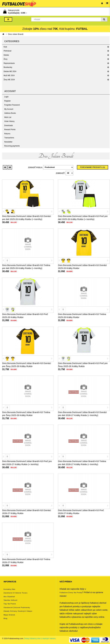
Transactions (9, 138)
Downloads (9, 125)
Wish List (8, 117)
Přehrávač (8, 51)
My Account (9, 109)
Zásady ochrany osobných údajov (18, 611)
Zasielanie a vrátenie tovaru (16, 593)
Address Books (10, 113)
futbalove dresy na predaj (71, 593)
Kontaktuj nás (9, 589)
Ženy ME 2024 (9, 80)
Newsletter (8, 142)
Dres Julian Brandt (16, 34)
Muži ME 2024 (9, 75)
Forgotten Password (12, 105)
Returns (7, 134)
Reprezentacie (9, 63)
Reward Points (10, 130)
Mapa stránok (9, 615)
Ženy (6, 59)
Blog (5, 618)
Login (6, 97)
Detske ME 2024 (10, 71)
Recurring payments (12, 146)
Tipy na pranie (10, 604)
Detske (6, 55)
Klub (5, 47)
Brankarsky (8, 67)
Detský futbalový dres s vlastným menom (40, 639)
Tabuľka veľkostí (11, 600)
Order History (9, 121)
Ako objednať (9, 597)
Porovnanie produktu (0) (93, 167)
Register (8, 101)
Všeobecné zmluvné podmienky (17, 607)
